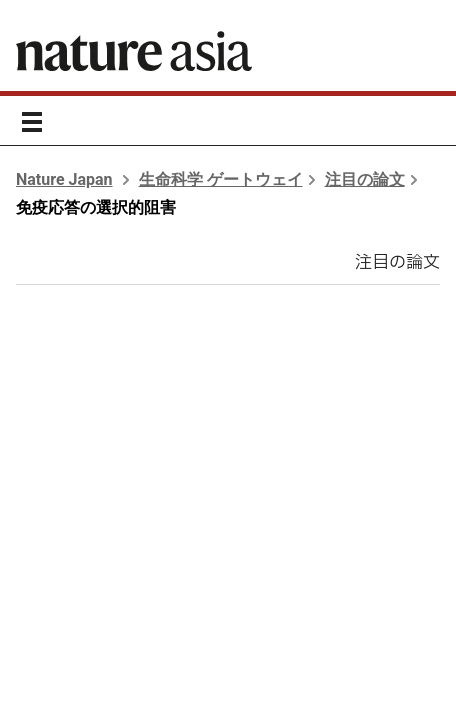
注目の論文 (365, 179)
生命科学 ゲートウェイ (221, 179)
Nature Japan (64, 179)
